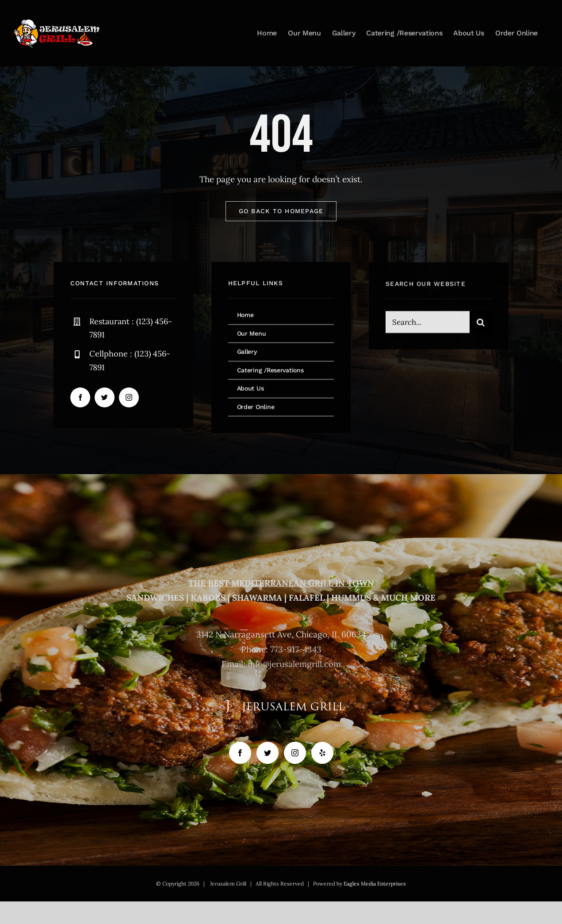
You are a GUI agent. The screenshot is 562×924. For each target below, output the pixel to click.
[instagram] (129, 397)
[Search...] (428, 323)
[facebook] (80, 397)
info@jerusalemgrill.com (294, 664)
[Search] (481, 323)
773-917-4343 (296, 649)
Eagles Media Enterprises (375, 884)
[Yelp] (322, 753)
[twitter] (105, 397)
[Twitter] (268, 753)
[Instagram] (295, 753)
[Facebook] (240, 753)
